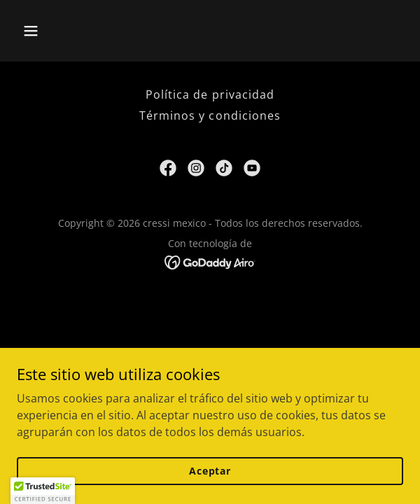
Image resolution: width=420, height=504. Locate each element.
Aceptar (210, 471)
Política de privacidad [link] (210, 94)
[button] (61, 31)
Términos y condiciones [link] (210, 115)
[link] (168, 168)
